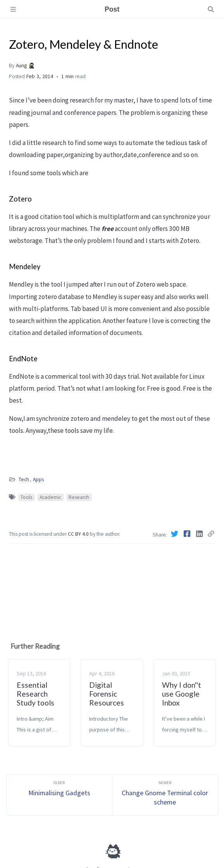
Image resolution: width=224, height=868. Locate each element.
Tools (26, 497)
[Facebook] (188, 534)
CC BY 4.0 (79, 534)
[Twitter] (175, 534)
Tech (24, 479)
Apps (38, 479)
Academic (50, 497)
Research (79, 497)
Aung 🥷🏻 (25, 66)
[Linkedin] (200, 534)
